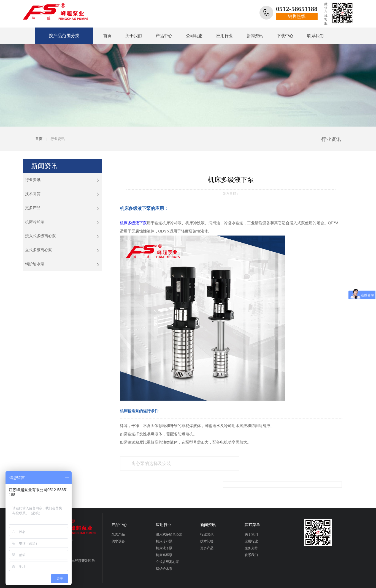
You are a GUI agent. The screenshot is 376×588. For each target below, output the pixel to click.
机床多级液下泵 (133, 223)
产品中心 (164, 36)
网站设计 (169, 582)
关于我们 (134, 36)
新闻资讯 (255, 36)
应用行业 (224, 36)
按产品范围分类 (61, 36)
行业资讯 (33, 180)
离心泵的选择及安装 (151, 464)
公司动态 (194, 36)
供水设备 (118, 525)
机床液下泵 (164, 532)
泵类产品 (118, 518)
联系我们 (315, 36)
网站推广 (188, 582)
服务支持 (251, 532)
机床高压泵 (164, 538)
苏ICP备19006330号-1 (143, 582)
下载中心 (285, 36)
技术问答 (33, 194)
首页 (107, 36)
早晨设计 (207, 582)
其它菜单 (252, 508)
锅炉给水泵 (35, 264)
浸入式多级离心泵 (40, 236)
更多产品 (33, 208)
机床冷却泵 (35, 222)
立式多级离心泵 (39, 250)
